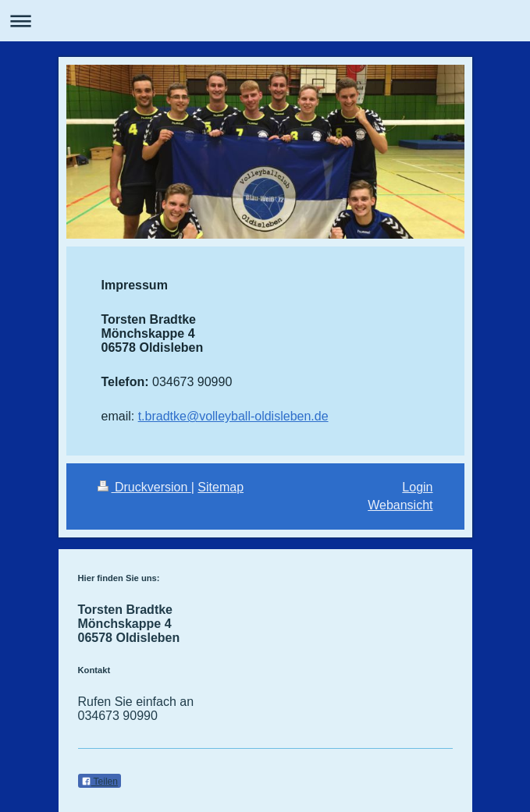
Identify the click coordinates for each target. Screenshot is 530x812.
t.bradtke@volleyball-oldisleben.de (233, 416)
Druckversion (144, 487)
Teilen (100, 782)
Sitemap (221, 487)
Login (417, 487)
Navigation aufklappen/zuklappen (265, 21)
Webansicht (400, 505)
